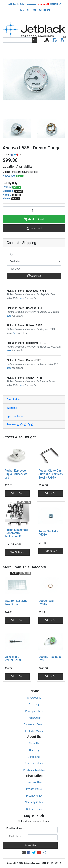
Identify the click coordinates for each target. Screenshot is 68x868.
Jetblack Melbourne (21, 4)
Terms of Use (34, 782)
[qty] (34, 254)
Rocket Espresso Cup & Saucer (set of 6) (16, 474)
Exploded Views (34, 731)
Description (13, 399)
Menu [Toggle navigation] (47, 40)
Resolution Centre (34, 725)
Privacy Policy (34, 789)
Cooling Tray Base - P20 (51, 658)
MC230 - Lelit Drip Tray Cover (16, 602)
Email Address (15, 828)
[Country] (34, 261)
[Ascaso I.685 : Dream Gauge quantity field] (34, 210)
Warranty (12, 408)
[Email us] (24, 853)
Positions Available (34, 770)
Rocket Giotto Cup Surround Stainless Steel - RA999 (51, 474)
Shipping (34, 704)
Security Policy (34, 796)
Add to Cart (34, 219)
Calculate (34, 276)
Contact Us (34, 757)
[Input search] (17, 40)
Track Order (34, 718)
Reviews (20, 424)
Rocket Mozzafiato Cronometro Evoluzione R (16, 533)
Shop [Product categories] (54, 40)
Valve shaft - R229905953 (13, 658)
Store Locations (34, 764)
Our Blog (34, 750)
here (22, 298)
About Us (34, 743)
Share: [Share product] (12, 155)
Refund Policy (34, 809)
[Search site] (34, 40)
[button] (34, 228)
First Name (15, 836)
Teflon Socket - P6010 (48, 533)
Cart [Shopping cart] (62, 40)
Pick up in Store (34, 711)
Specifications (15, 416)
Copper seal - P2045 (47, 602)
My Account (34, 698)
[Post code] (34, 269)
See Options (17, 552)
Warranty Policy (34, 802)
